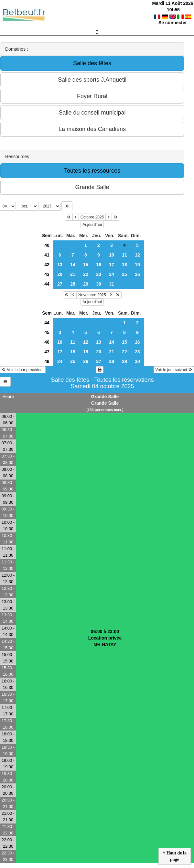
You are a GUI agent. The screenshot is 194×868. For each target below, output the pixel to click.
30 (99, 284)
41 (47, 255)
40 (47, 245)
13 (60, 265)
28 (73, 284)
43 (47, 274)
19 (137, 265)
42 (47, 265)
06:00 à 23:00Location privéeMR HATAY (105, 638)
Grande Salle (105, 397)
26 (137, 274)
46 (47, 342)
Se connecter (173, 23)
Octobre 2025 (92, 217)
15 (86, 265)
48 (47, 361)
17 (112, 265)
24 (112, 274)
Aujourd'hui (92, 225)
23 (99, 274)
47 (47, 352)
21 (73, 274)
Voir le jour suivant (174, 370)
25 (124, 274)
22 (86, 274)
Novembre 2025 (92, 295)
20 (60, 274)
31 (112, 284)
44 (47, 284)
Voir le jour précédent (23, 370)
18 (124, 265)
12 (137, 255)
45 (47, 332)
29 (86, 284)
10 (112, 255)
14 (73, 265)
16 (99, 265)
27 (60, 284)
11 (124, 255)
